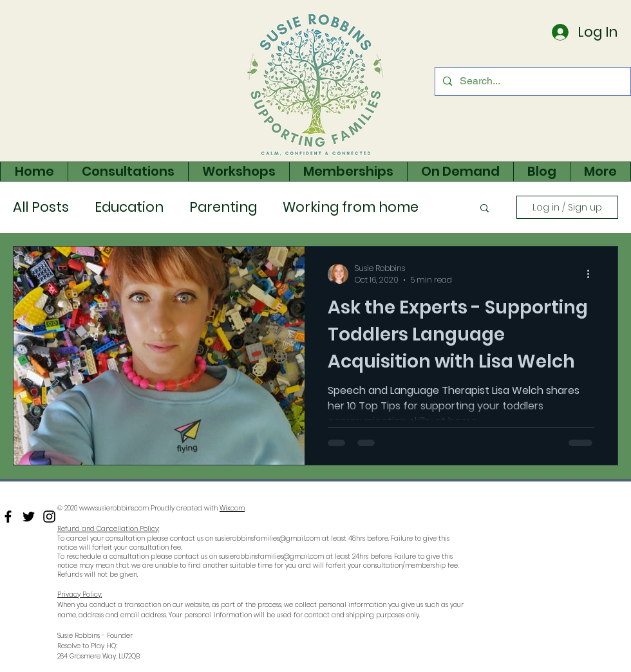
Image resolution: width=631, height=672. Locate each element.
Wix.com (232, 508)
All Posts (41, 207)
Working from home (351, 207)
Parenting (223, 207)
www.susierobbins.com (114, 508)
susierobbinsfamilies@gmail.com (268, 538)
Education (129, 207)
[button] (485, 209)
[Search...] (532, 81)
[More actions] (592, 274)
